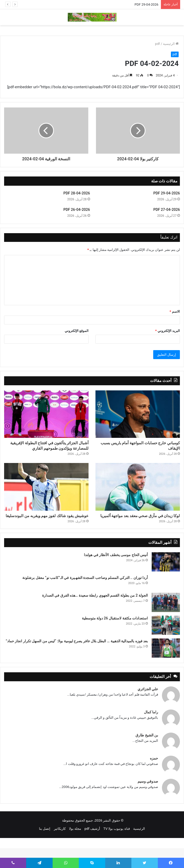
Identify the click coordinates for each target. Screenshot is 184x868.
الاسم (175, 312)
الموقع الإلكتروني (77, 331)
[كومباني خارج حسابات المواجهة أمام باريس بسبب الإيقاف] (138, 414)
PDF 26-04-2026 (77, 210)
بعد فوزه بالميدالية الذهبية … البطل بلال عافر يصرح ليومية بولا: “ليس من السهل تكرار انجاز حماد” (77, 661)
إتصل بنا (45, 848)
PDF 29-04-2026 (146, 4)
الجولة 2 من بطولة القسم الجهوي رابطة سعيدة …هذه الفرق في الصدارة (95, 615)
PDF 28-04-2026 (77, 193)
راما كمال (151, 732)
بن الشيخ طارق (147, 755)
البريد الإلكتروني (168, 331)
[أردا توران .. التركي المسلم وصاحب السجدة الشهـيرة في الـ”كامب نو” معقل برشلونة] (166, 602)
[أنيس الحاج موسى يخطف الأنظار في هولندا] (166, 582)
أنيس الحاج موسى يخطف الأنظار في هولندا (116, 575)
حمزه (154, 778)
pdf (157, 44)
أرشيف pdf (92, 848)
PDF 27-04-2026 (167, 210)
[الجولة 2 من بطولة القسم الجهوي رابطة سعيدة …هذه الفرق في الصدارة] (166, 622)
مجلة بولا (75, 848)
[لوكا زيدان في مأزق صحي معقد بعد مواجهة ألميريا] (138, 497)
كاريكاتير (60, 848)
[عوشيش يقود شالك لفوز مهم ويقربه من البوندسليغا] (46, 497)
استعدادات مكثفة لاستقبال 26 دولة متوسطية (115, 638)
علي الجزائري (148, 709)
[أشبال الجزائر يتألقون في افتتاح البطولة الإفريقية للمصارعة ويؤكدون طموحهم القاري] (46, 414)
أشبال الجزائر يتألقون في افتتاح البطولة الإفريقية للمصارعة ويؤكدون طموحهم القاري (46, 451)
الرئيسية (171, 44)
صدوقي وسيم (148, 801)
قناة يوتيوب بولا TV (117, 848)
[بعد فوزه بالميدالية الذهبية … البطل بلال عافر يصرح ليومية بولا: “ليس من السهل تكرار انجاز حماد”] (166, 668)
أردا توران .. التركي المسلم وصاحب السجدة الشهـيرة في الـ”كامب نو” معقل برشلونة (85, 597)
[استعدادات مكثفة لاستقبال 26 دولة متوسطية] (166, 645)
